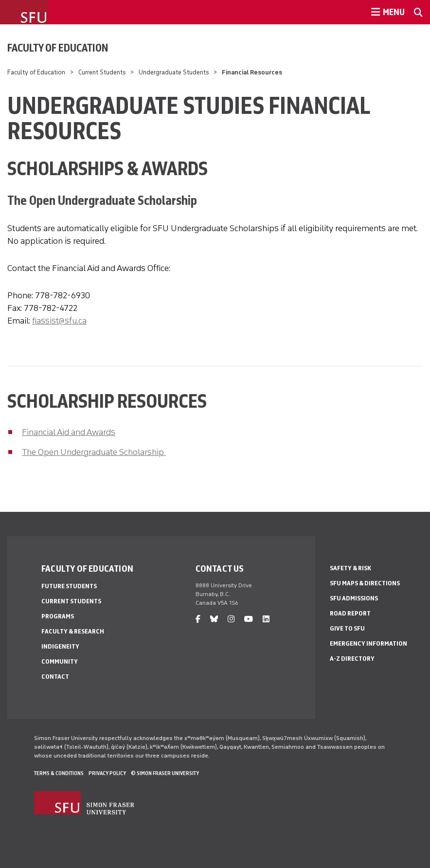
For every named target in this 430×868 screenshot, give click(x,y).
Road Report (350, 613)
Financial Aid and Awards (69, 432)
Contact (55, 677)
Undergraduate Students (174, 72)
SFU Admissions (354, 598)
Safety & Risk (350, 568)
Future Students (69, 586)
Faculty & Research (73, 631)
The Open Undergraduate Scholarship (94, 452)
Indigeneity (60, 646)
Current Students (102, 72)
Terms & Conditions (59, 773)
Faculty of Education (58, 48)
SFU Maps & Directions (365, 583)
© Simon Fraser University (165, 773)
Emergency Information (368, 643)
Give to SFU (347, 628)
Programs (58, 616)
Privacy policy (107, 773)
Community (60, 661)
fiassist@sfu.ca (59, 321)
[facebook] (198, 619)
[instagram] (231, 619)
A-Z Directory (352, 659)
